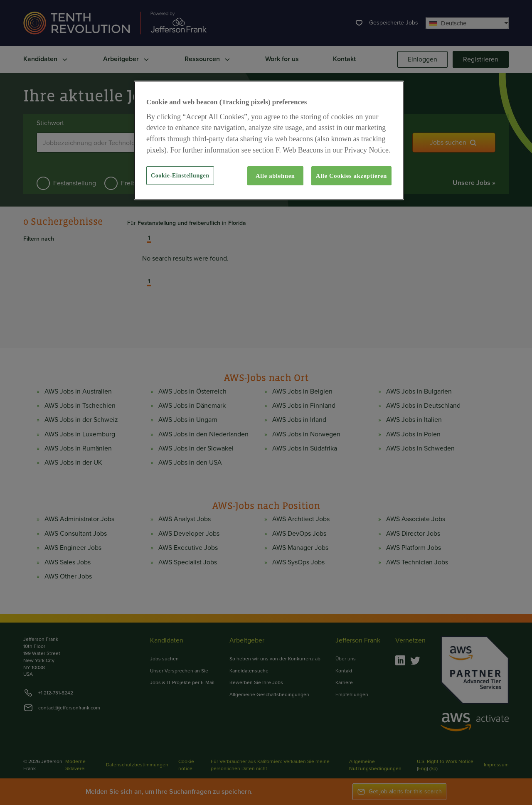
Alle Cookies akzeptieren (351, 176)
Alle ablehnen (275, 176)
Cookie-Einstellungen (180, 176)
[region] (269, 140)
